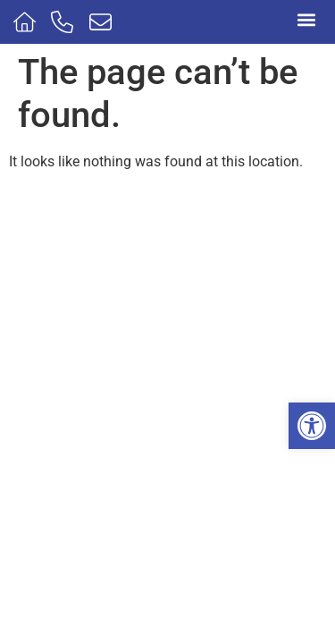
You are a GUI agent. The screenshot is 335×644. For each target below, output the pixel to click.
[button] (312, 426)
